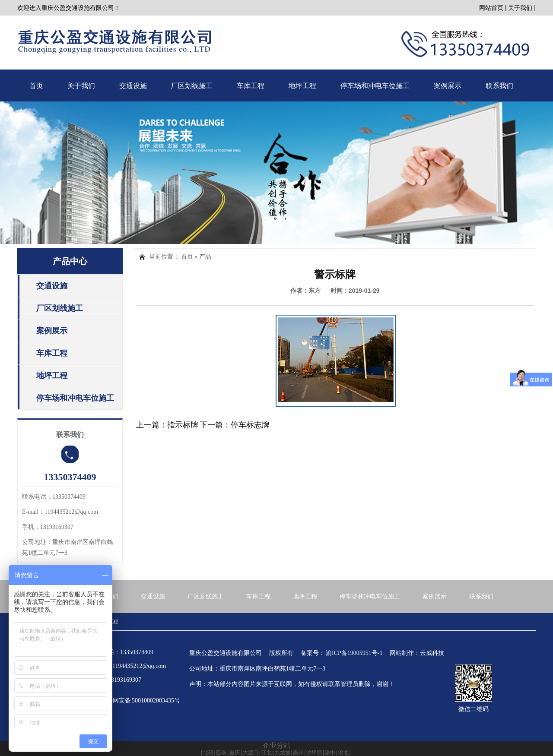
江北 (267, 753)
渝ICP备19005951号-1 (354, 653)
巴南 (221, 753)
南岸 (298, 753)
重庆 (235, 753)
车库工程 (251, 86)
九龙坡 (283, 753)
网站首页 (491, 8)
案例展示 (448, 86)
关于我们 (520, 8)
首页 (36, 86)
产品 (205, 257)
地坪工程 (302, 86)
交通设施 (133, 86)
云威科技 (432, 653)
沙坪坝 (314, 753)
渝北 (343, 753)
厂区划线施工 (192, 86)
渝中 (330, 753)
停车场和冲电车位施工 (375, 86)
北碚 (208, 753)
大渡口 (251, 753)
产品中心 (70, 261)
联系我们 (499, 86)
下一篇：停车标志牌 (235, 425)
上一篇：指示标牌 (167, 425)
